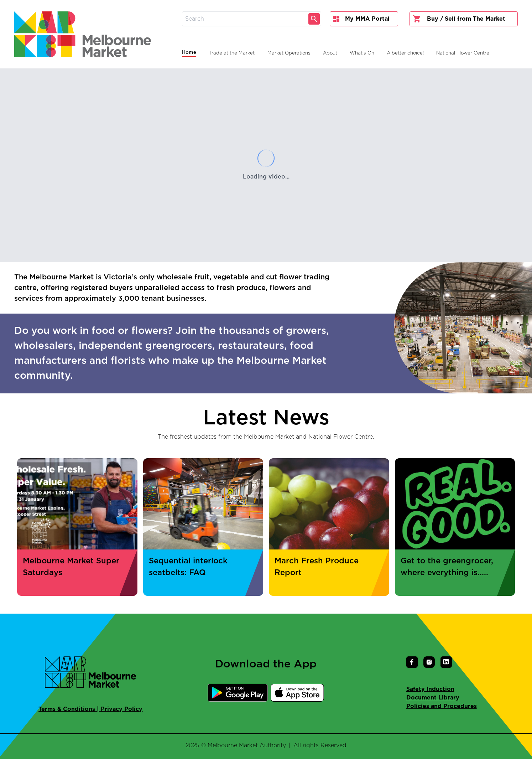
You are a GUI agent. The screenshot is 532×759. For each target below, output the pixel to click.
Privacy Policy (122, 709)
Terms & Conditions (67, 709)
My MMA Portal (361, 19)
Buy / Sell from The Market (459, 19)
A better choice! (405, 53)
